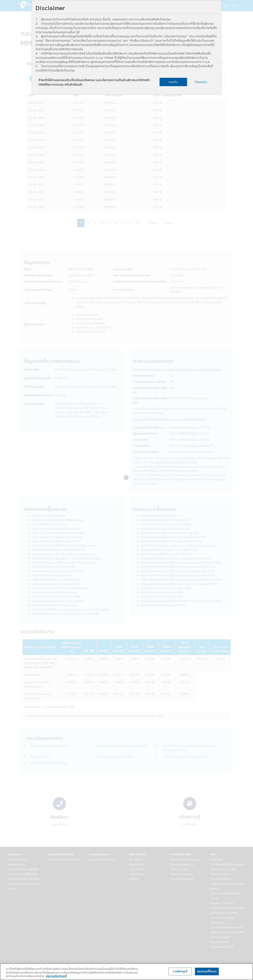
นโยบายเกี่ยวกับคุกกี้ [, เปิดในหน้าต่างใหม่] (56, 976)
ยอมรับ (173, 82)
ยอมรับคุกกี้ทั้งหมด (207, 971)
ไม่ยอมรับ (201, 82)
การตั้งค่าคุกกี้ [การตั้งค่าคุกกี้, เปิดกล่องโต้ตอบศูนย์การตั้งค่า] (180, 971)
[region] (126, 972)
